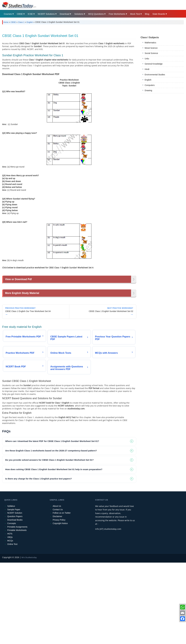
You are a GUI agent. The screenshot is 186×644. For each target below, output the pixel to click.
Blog (147, 14)
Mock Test (135, 14)
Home (6, 22)
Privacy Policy (59, 601)
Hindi (147, 110)
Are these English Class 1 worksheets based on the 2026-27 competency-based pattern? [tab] (51, 532)
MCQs (10, 622)
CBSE (20, 14)
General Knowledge (154, 105)
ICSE (30, 14)
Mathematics (150, 83)
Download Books (15, 601)
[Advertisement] (89, 48)
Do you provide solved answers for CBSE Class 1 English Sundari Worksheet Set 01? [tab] (49, 541)
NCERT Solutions (46, 14)
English (30, 22)
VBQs (10, 619)
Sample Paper (14, 591)
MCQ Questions (96, 14)
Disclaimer (57, 598)
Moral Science (151, 89)
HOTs (10, 615)
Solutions (79, 14)
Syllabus (11, 587)
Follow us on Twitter (62, 594)
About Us (57, 587)
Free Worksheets (117, 14)
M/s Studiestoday (29, 639)
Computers (150, 126)
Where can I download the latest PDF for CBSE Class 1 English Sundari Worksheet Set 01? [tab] (52, 523)
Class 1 (21, 22)
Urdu (147, 99)
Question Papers (15, 598)
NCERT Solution (15, 594)
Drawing (148, 131)
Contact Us (58, 591)
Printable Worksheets (17, 612)
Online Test (12, 626)
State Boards (159, 14)
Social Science (151, 94)
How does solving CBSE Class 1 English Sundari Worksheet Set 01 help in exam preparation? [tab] (54, 551)
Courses (8, 14)
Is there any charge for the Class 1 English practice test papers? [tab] (39, 560)
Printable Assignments (17, 608)
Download (65, 14)
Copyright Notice (60, 605)
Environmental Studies (155, 115)
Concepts (12, 605)
